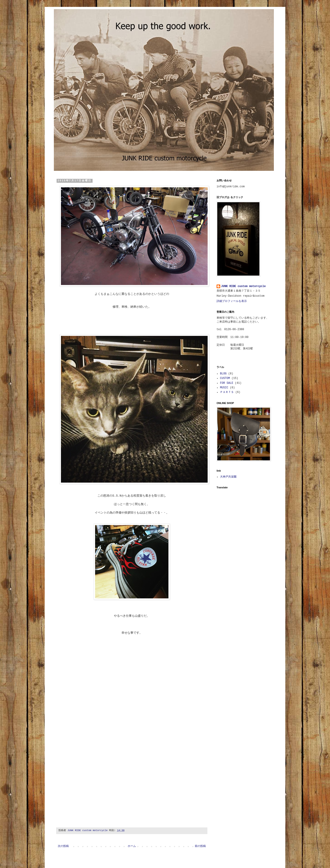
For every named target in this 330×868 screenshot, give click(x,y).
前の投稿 (200, 846)
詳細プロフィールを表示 (232, 301)
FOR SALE (227, 383)
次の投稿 (63, 846)
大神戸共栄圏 (228, 477)
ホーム (132, 846)
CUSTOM (225, 378)
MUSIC (224, 388)
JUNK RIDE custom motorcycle (243, 286)
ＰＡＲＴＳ (227, 392)
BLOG (223, 374)
